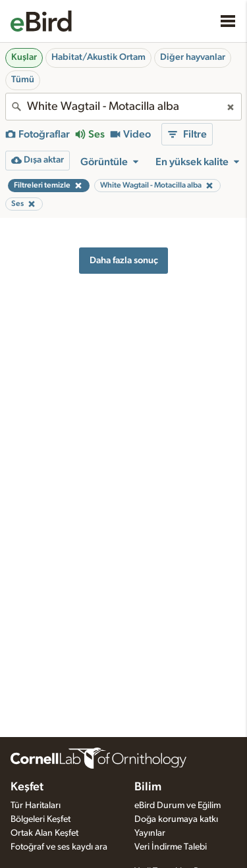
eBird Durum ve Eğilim (178, 805)
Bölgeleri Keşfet (41, 819)
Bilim (148, 787)
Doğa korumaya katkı (176, 819)
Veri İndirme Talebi (171, 847)
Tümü (23, 80)
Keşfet (27, 787)
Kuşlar (24, 57)
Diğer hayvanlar (193, 57)
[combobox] (123, 107)
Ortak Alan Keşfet (44, 833)
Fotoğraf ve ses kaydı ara (59, 847)
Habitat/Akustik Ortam (98, 57)
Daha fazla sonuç (124, 260)
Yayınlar (150, 833)
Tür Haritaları (36, 805)
